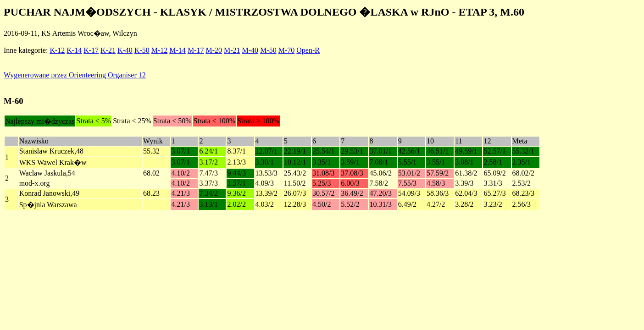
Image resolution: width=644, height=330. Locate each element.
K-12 (57, 50)
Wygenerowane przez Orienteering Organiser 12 (75, 75)
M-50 (268, 50)
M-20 (214, 50)
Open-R (308, 50)
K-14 (74, 50)
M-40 (250, 50)
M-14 (178, 50)
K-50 (142, 50)
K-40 (125, 50)
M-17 (196, 50)
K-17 (91, 50)
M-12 (160, 50)
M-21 (232, 50)
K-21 (108, 50)
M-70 (287, 50)
